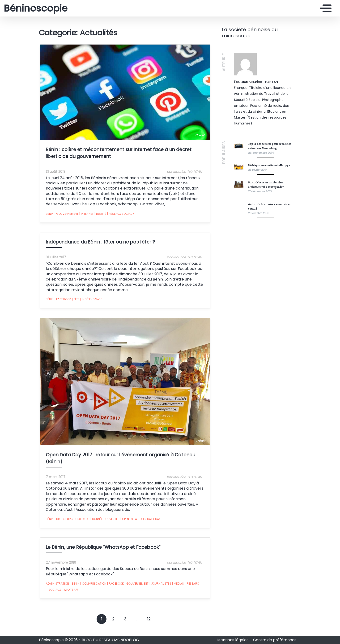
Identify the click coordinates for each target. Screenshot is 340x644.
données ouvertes (104, 522)
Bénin (49, 215)
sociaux (53, 592)
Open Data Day (148, 522)
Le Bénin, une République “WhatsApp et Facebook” (102, 550)
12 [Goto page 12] (149, 622)
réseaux (191, 586)
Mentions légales (233, 640)
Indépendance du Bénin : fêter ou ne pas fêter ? (99, 243)
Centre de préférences (275, 640)
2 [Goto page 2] (113, 622)
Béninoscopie (36, 8)
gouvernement (66, 215)
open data (128, 522)
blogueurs (63, 522)
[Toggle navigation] (324, 8)
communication (92, 586)
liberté (99, 215)
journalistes (159, 586)
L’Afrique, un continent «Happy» (269, 165)
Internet (85, 215)
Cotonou (81, 522)
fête (75, 301)
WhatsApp (69, 592)
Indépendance (90, 301)
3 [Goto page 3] (125, 622)
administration (56, 586)
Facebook (62, 301)
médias (177, 586)
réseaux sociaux (120, 215)
